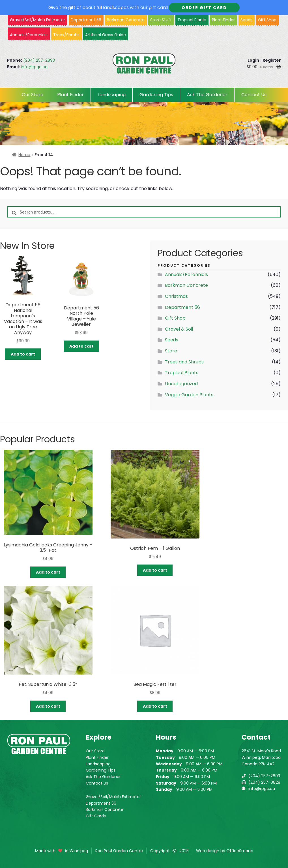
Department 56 (86, 20)
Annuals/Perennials (29, 35)
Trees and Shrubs (184, 362)
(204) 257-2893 (39, 60)
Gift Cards (96, 816)
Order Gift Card (204, 8)
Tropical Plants (192, 20)
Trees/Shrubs (66, 35)
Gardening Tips (156, 95)
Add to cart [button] (23, 354)
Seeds (246, 20)
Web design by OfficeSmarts (225, 851)
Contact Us (254, 95)
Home (24, 155)
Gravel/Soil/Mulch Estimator (113, 797)
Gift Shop (267, 20)
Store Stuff (161, 20)
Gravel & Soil (179, 329)
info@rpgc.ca (34, 67)
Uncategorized (181, 384)
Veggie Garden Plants (189, 395)
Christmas (176, 296)
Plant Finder (223, 20)
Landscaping (112, 95)
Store (171, 351)
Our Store (33, 95)
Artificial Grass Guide (106, 35)
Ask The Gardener (207, 95)
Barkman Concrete (186, 285)
